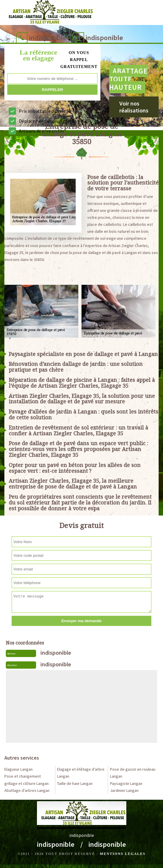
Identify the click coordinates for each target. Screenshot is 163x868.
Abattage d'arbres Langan (27, 790)
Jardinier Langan (124, 790)
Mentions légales (123, 854)
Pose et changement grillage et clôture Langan (26, 780)
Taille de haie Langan (75, 783)
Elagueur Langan (18, 769)
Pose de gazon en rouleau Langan (133, 773)
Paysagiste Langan (126, 783)
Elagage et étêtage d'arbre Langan (81, 773)
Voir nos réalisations (134, 107)
